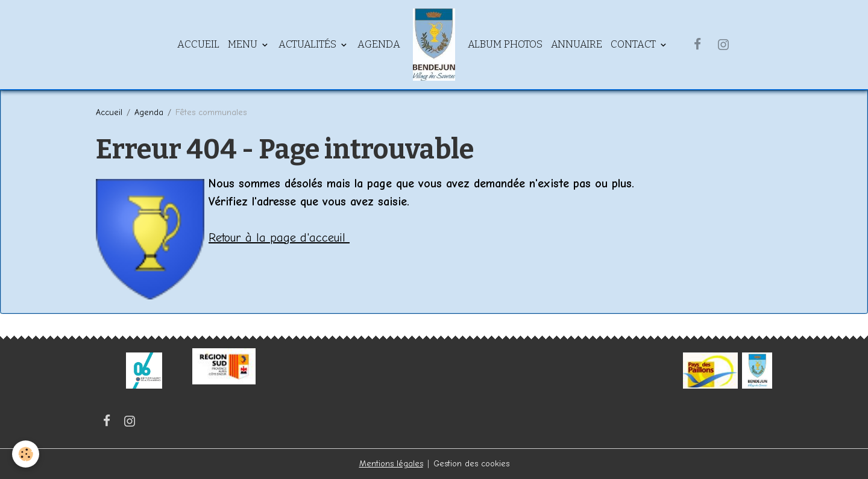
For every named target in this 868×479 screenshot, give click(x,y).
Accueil (198, 44)
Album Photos (505, 44)
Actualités (309, 44)
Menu (244, 44)
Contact (634, 44)
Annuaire (577, 44)
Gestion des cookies (471, 464)
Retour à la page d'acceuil (279, 238)
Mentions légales (391, 464)
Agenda (379, 44)
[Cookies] (26, 454)
